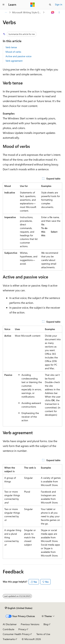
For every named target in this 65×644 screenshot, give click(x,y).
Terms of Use (43, 634)
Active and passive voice (18, 56)
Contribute (8, 629)
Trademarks (9, 639)
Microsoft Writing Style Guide (27, 12)
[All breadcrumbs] (6, 12)
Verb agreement (14, 61)
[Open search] (50, 5)
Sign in (59, 4)
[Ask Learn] (53, 12)
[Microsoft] (33, 5)
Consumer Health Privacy (16, 634)
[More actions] (59, 12)
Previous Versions (30, 624)
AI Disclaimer (10, 624)
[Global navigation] (3, 5)
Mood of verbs (13, 52)
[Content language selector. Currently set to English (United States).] (19, 608)
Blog (46, 624)
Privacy (22, 629)
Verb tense (11, 47)
